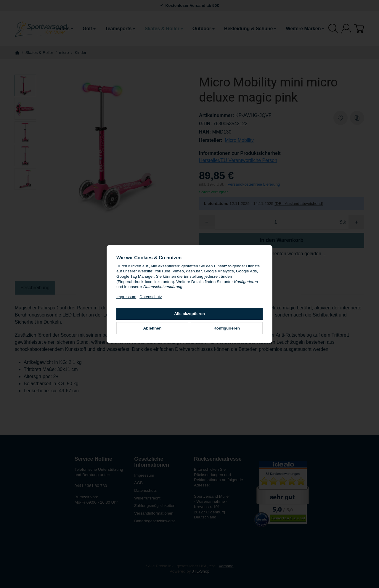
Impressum (126, 297)
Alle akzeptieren (189, 314)
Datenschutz (151, 297)
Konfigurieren (227, 328)
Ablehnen (152, 328)
